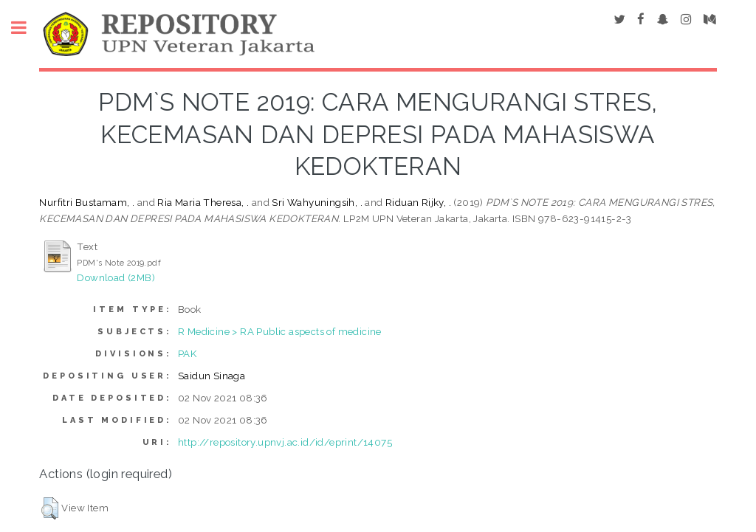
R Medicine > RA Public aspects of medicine (280, 331)
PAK (187, 353)
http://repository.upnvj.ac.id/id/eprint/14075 (285, 442)
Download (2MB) (116, 277)
